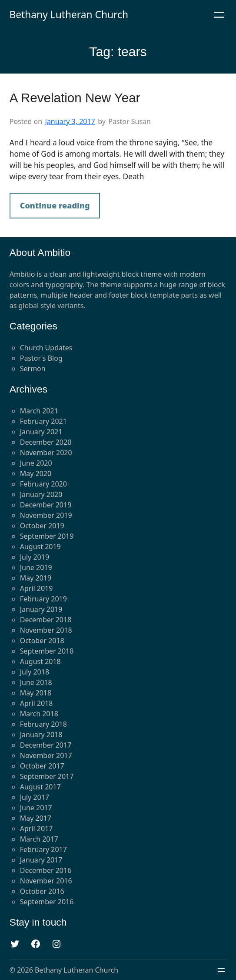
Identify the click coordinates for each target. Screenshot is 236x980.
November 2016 (46, 881)
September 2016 (47, 902)
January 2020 (41, 494)
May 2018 (36, 693)
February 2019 (43, 599)
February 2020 (43, 484)
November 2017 (46, 755)
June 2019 (36, 567)
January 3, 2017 (70, 121)
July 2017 (35, 797)
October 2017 (42, 766)
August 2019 (40, 547)
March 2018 (39, 714)
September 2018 (47, 651)
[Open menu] (219, 15)
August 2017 (40, 787)
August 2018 (40, 661)
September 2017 (47, 776)
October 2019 (42, 526)
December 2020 (46, 442)
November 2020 (46, 453)
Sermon (33, 369)
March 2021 (39, 411)
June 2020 (36, 463)
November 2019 (46, 515)
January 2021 (41, 432)
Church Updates (46, 348)
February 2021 (43, 421)
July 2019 (35, 557)
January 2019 (41, 609)
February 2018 (43, 724)
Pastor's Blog (41, 358)
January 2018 (41, 735)
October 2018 (42, 641)
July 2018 (35, 672)
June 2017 (36, 808)
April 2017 (37, 829)
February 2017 (43, 849)
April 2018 (37, 703)
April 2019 (37, 588)
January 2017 (41, 860)
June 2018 (36, 682)
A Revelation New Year (75, 98)
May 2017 (36, 818)
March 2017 (39, 839)
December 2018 (46, 620)
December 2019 (46, 505)
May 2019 (36, 578)
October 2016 (42, 891)
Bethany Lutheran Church (69, 15)
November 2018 (46, 630)
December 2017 (46, 745)
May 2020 (36, 473)
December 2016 (46, 870)
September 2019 (47, 536)
